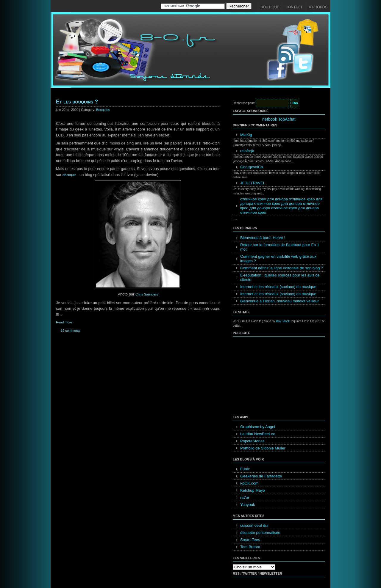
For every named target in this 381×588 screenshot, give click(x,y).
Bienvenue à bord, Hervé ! (263, 238)
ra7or (245, 497)
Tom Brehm (250, 547)
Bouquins (103, 110)
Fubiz (245, 469)
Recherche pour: (244, 103)
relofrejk (247, 151)
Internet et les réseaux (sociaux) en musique (278, 287)
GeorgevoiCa (252, 167)
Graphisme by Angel (258, 427)
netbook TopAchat (279, 119)
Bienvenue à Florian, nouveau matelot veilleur (279, 301)
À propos (318, 7)
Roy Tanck (283, 321)
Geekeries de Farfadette (261, 476)
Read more (64, 322)
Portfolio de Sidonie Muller (263, 448)
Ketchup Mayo (253, 490)
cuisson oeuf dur (254, 525)
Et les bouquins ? (77, 102)
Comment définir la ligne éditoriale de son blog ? (282, 268)
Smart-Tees (250, 540)
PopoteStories (252, 441)
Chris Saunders (147, 294)
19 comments (71, 331)
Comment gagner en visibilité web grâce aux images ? (278, 259)
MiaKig (246, 135)
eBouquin (70, 175)
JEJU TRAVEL (253, 183)
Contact (294, 7)
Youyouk (248, 505)
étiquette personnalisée (260, 533)
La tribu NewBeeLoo (258, 434)
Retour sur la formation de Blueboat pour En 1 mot (280, 247)
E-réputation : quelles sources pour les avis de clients (280, 277)
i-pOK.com (249, 483)
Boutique (270, 7)
